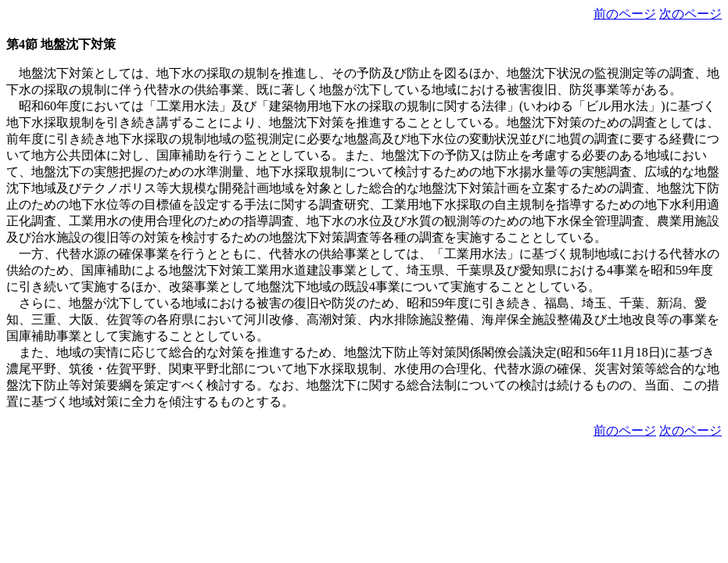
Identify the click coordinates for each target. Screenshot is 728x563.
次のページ (690, 14)
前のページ (625, 14)
